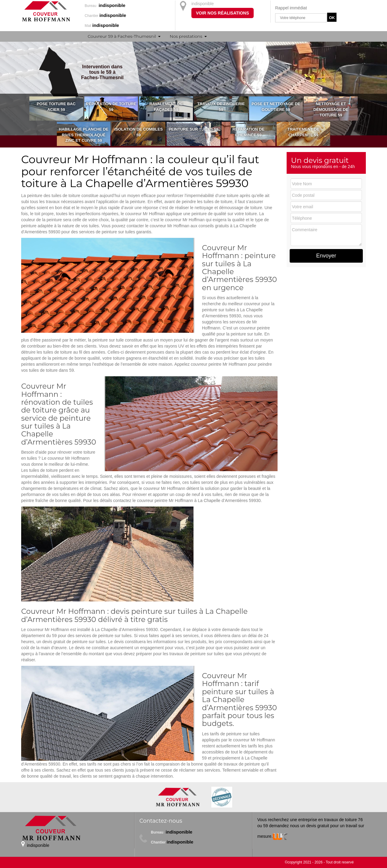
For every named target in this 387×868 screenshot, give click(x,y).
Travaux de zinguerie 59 (221, 107)
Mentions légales (155, 852)
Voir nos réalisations (223, 13)
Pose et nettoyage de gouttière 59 (276, 107)
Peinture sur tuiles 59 (194, 129)
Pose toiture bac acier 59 (56, 107)
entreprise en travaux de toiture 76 (330, 820)
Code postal (303, 195)
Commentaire (305, 230)
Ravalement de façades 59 (166, 107)
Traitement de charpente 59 (303, 132)
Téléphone (302, 218)
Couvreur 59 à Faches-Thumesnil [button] (122, 36)
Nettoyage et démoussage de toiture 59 (331, 109)
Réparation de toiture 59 (111, 107)
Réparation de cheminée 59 (249, 132)
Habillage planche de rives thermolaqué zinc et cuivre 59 (84, 135)
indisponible (203, 4)
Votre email (303, 207)
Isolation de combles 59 (138, 132)
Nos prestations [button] (186, 36)
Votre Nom (302, 184)
